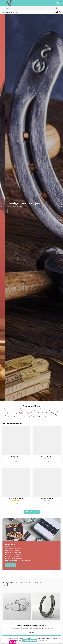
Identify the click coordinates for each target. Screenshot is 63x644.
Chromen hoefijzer (47, 457)
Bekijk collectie (32, 512)
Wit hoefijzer (16, 457)
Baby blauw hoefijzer (16, 499)
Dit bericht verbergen (30, 641)
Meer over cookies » (43, 641)
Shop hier (10, 565)
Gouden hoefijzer (47, 499)
